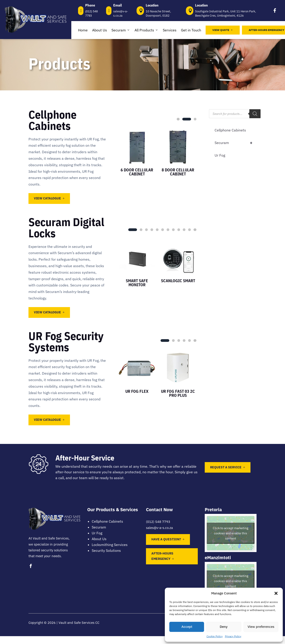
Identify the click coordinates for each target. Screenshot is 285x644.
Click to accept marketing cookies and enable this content (231, 533)
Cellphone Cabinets (230, 130)
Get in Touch (191, 30)
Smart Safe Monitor (137, 283)
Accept (187, 627)
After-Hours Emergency (162, 556)
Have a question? (166, 539)
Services (170, 30)
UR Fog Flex (137, 391)
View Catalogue (47, 198)
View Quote (223, 30)
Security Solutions (106, 550)
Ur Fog (220, 155)
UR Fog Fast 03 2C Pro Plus (178, 393)
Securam (121, 30)
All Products (146, 30)
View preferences (261, 627)
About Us (100, 30)
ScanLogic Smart (178, 281)
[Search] (255, 114)
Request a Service (226, 467)
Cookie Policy (215, 636)
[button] (276, 593)
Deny (224, 627)
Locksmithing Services (110, 545)
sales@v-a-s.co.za (159, 528)
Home (83, 30)
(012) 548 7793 (158, 522)
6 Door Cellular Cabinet (137, 172)
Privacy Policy (233, 636)
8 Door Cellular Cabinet (178, 172)
